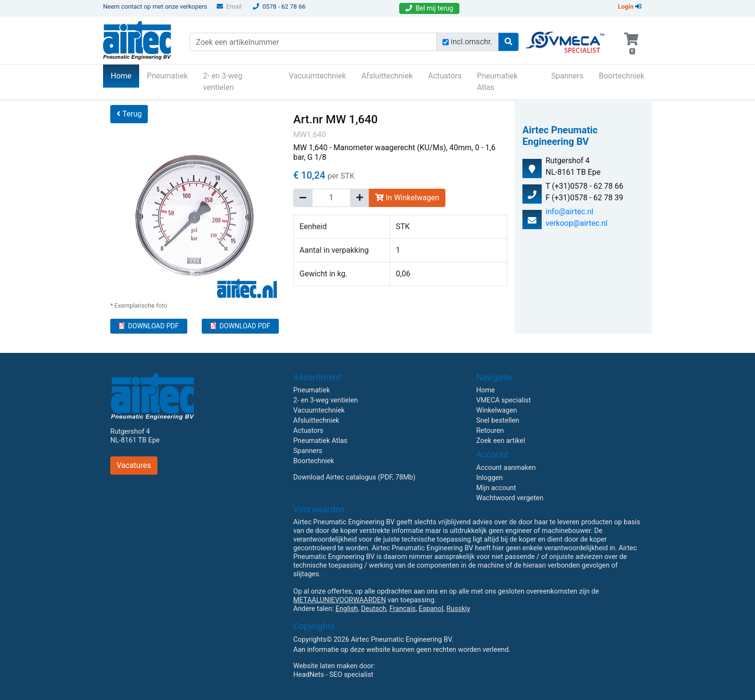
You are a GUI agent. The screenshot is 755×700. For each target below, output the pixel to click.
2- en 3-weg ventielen (223, 82)
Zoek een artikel (501, 441)
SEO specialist (351, 675)
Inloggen (489, 478)
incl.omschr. (472, 42)
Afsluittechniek (387, 76)
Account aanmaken (506, 468)
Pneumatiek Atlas (497, 82)
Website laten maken (325, 666)
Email (229, 6)
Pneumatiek (167, 76)
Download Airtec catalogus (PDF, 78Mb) (354, 477)
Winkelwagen (497, 410)
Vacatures (134, 465)
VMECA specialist (503, 400)
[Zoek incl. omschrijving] (446, 42)
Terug (129, 114)
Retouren (490, 431)
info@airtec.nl (569, 212)
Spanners (567, 76)
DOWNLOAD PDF (149, 326)
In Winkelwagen (407, 198)
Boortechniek (622, 76)
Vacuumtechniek (318, 76)
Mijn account (496, 488)
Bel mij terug (429, 8)
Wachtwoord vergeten (510, 498)
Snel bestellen (498, 421)
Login (630, 6)
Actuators (445, 76)
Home (125, 75)
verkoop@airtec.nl (577, 223)
